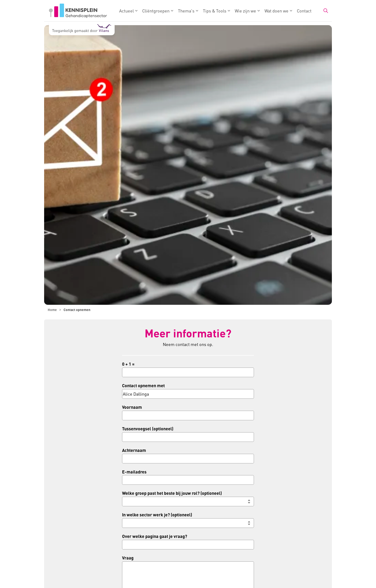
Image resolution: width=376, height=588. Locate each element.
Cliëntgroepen (156, 11)
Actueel (126, 11)
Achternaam (134, 450)
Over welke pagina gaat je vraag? (155, 536)
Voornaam (132, 407)
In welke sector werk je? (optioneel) (157, 515)
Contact (304, 11)
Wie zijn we (245, 11)
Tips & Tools (215, 11)
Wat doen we (276, 11)
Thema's (186, 11)
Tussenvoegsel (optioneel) (148, 429)
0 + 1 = (128, 364)
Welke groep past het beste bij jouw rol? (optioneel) (172, 493)
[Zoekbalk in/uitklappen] (326, 11)
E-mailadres (134, 472)
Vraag (128, 558)
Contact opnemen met (143, 385)
